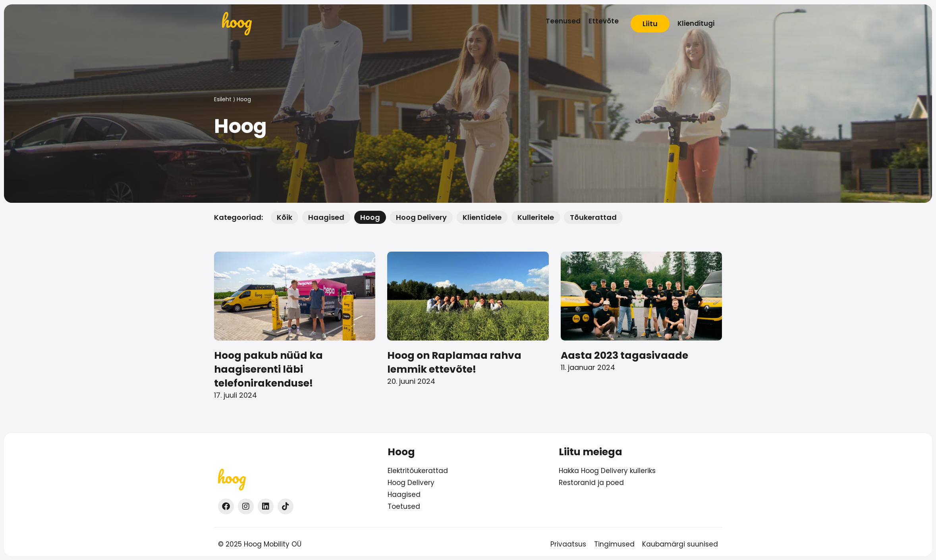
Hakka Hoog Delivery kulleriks (607, 471)
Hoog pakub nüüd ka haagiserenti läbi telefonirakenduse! (268, 369)
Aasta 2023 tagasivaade (624, 355)
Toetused (404, 506)
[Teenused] (563, 21)
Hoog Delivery (411, 483)
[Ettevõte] (604, 21)
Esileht (223, 99)
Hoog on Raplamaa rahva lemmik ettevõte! (454, 362)
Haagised (404, 495)
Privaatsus (568, 544)
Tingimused (614, 544)
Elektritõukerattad (418, 471)
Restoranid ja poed (591, 483)
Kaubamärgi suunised (680, 544)
